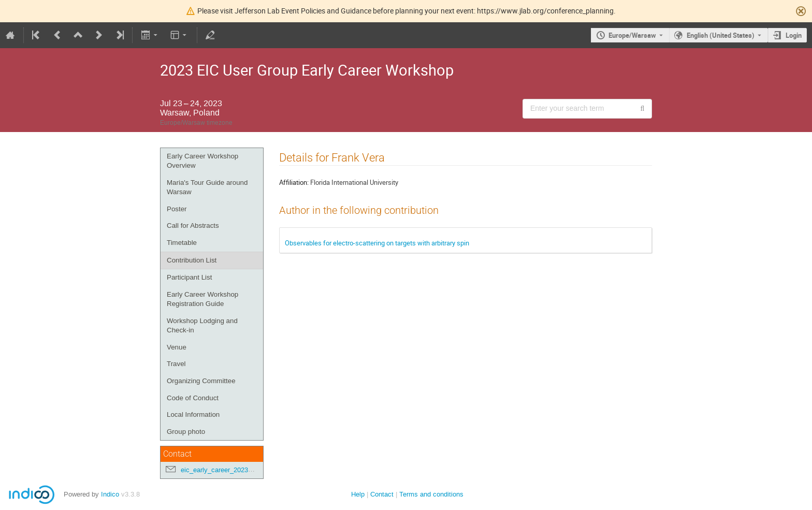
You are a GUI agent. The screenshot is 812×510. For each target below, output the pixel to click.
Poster (177, 209)
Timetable (182, 243)
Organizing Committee (201, 381)
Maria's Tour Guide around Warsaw (207, 187)
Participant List (189, 277)
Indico (110, 494)
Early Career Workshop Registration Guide (202, 299)
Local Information (193, 414)
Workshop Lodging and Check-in (202, 326)
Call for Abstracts (193, 225)
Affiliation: (294, 182)
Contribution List (192, 260)
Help (358, 494)
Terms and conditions (431, 494)
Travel (176, 364)
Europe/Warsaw (632, 35)
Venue (177, 347)
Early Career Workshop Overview (202, 161)
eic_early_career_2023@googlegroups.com (245, 470)
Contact (382, 494)
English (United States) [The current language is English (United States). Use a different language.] (721, 35)
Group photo (186, 432)
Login (794, 35)
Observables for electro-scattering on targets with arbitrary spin (377, 243)
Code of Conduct (193, 398)
